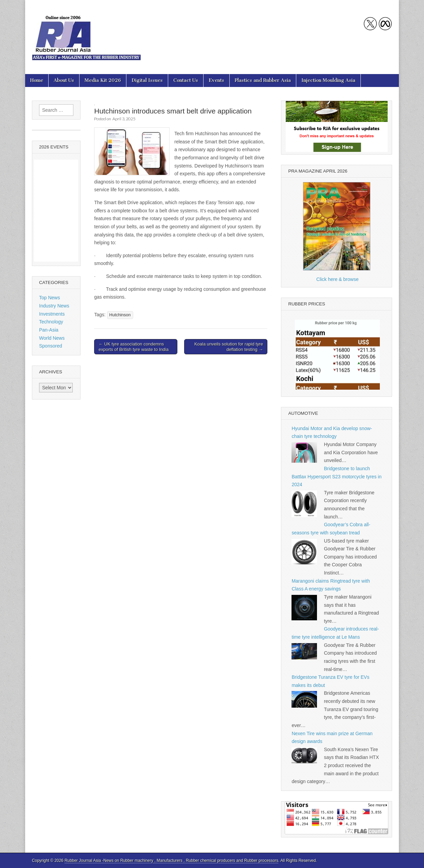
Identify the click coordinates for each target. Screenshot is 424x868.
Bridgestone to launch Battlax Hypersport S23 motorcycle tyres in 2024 (337, 476)
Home (37, 80)
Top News (49, 298)
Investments (52, 314)
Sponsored (51, 346)
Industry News (54, 306)
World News (52, 338)
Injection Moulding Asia (328, 80)
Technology (51, 322)
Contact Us (186, 80)
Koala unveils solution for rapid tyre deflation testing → (229, 347)
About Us (64, 80)
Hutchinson (120, 315)
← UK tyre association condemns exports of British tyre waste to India (134, 347)
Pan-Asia (49, 330)
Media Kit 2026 (103, 80)
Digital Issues (147, 80)
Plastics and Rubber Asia (263, 80)
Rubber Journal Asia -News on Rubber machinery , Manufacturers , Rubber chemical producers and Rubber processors (171, 861)
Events (216, 80)
